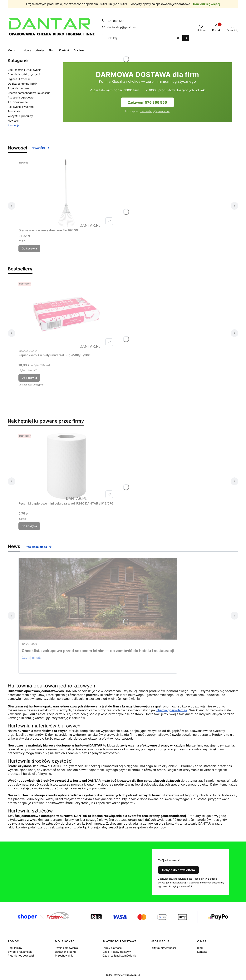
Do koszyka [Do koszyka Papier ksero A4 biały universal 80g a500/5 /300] (29, 378)
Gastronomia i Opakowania (25, 70)
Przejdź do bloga (38, 547)
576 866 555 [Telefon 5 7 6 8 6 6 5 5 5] (116, 21)
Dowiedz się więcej (207, 4)
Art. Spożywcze (18, 102)
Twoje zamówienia (66, 948)
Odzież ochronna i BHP (22, 84)
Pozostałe (14, 111)
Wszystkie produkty (20, 116)
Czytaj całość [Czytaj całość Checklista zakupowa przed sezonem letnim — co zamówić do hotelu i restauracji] (32, 658)
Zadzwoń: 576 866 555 (147, 102)
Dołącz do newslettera (178, 870)
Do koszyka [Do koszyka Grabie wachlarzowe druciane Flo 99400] (29, 248)
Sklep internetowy (122, 975)
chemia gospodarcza (172, 710)
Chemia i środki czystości (24, 74)
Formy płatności (112, 948)
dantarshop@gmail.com (155, 111)
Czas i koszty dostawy (117, 952)
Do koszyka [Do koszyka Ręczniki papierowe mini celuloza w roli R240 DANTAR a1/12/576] (29, 526)
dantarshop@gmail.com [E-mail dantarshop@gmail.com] (122, 27)
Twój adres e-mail (169, 860)
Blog (200, 948)
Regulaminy (15, 948)
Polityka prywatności (163, 948)
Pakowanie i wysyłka (21, 107)
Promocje (14, 125)
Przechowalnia (64, 955)
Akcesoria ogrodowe (21, 97)
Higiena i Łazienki (19, 79)
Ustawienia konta (66, 952)
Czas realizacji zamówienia (119, 955)
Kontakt (202, 952)
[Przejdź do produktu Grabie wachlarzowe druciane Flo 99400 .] (66, 193)
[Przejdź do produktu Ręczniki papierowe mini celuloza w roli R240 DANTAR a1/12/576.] (66, 466)
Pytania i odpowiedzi (21, 955)
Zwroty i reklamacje (20, 952)
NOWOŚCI (41, 148)
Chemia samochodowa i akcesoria (29, 93)
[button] (186, 38)
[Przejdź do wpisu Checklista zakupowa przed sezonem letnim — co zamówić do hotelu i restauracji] (98, 599)
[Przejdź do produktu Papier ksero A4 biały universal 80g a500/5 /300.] (66, 314)
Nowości (13, 121)
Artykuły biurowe (18, 88)
